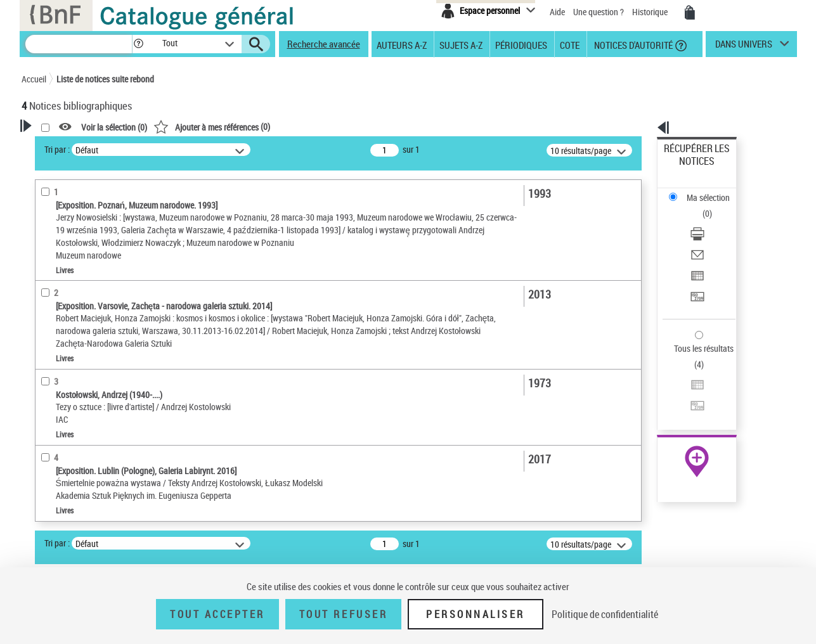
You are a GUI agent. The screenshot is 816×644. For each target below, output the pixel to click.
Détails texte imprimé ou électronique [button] (82, 377)
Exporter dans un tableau (709, 221)
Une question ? (599, 12)
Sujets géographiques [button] (77, 528)
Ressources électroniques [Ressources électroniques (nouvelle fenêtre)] (690, 402)
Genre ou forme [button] (64, 550)
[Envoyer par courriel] (713, 206)
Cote (570, 44)
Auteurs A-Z (402, 44)
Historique (651, 12)
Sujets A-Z (461, 44)
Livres (50, 403)
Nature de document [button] (74, 333)
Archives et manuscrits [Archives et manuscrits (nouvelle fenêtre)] (685, 388)
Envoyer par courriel (700, 206)
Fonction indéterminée (78, 313)
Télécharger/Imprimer (703, 190)
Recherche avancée (324, 44)
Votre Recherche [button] (74, 147)
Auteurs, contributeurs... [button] (82, 444)
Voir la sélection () (277, 127)
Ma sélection (687, 168)
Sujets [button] (47, 507)
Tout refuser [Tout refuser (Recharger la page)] (343, 614)
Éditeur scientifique (73, 294)
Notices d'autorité (632, 44)
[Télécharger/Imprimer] (713, 191)
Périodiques (521, 44)
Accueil (34, 79)
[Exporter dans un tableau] (713, 221)
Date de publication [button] (72, 486)
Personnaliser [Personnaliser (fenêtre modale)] (476, 614)
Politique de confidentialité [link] (605, 614)
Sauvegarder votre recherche (101, 196)
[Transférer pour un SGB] (713, 236)
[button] (138, 44)
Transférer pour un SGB (706, 236)
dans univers (744, 47)
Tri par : (220, 149)
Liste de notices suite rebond (105, 79)
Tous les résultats (696, 271)
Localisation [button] (58, 423)
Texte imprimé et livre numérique (94, 352)
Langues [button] (51, 465)
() (375, 126)
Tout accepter (217, 614)
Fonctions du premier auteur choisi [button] (90, 249)
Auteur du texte (66, 275)
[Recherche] (79, 44)
